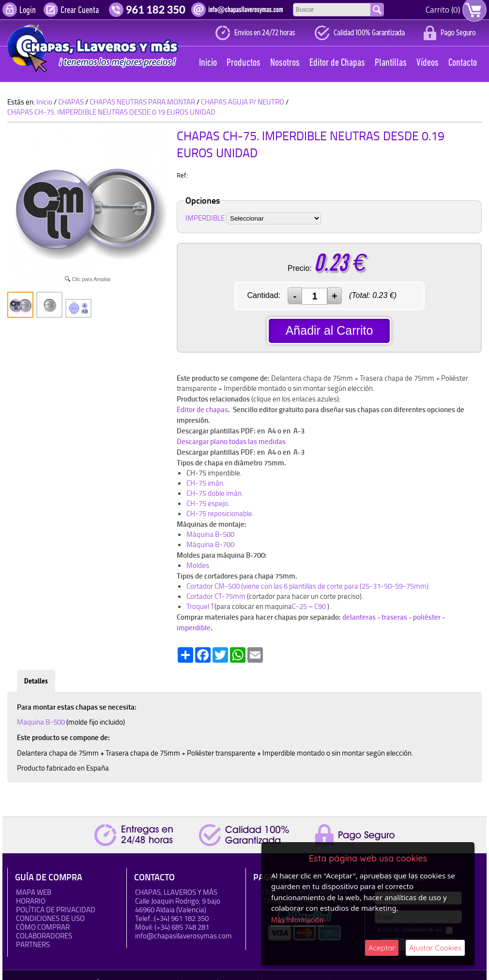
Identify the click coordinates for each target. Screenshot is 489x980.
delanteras (359, 617)
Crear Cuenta (80, 11)
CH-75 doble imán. (215, 493)
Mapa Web (34, 892)
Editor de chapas (202, 409)
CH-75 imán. (206, 483)
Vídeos (428, 63)
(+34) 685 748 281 (182, 927)
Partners (33, 944)
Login (28, 11)
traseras (394, 617)
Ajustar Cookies (435, 948)
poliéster (426, 617)
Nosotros (285, 63)
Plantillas (391, 63)
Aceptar (382, 948)
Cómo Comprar (43, 927)
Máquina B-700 (210, 544)
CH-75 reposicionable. (220, 513)
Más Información (297, 920)
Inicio (208, 63)
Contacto (463, 63)
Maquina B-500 (42, 722)
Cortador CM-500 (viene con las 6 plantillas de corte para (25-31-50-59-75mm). (308, 586)
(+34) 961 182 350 (181, 918)
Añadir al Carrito (329, 330)
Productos (244, 63)
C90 (320, 606)
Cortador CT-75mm (216, 596)
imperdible (194, 627)
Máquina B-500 (210, 534)
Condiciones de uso (50, 918)
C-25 (300, 606)
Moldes (198, 565)
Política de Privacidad (56, 910)
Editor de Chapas (337, 63)
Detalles (36, 681)
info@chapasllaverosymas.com (183, 936)
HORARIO (31, 901)
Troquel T (200, 606)
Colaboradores (44, 936)
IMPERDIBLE (205, 218)
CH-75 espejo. (208, 503)
